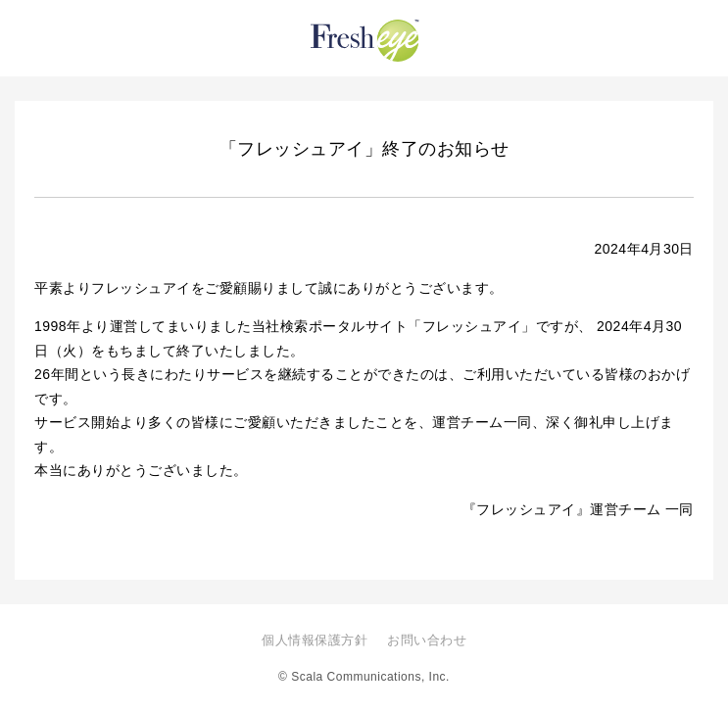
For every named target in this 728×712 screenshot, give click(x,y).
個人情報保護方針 (315, 640)
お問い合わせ (427, 640)
